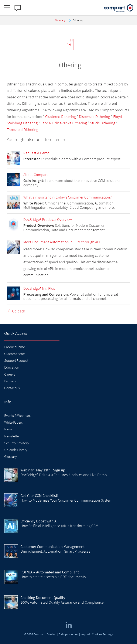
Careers (10, 374)
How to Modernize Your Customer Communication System (66, 500)
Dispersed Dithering (95, 117)
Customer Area (15, 354)
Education (12, 367)
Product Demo (15, 347)
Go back (18, 311)
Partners (10, 381)
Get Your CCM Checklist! (39, 496)
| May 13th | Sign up (43, 470)
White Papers (13, 422)
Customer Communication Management (52, 547)
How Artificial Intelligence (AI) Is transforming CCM (59, 526)
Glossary (10, 457)
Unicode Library (16, 450)
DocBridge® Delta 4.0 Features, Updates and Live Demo (64, 475)
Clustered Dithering (61, 117)
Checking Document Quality (43, 598)
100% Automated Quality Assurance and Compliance (62, 602)
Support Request (16, 360)
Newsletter (12, 436)
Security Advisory (17, 443)
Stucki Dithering (103, 123)
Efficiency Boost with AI (39, 521)
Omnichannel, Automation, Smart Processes (55, 551)
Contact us (12, 388)
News (8, 429)
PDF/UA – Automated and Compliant (50, 572)
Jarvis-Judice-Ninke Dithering (64, 123)
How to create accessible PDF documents (53, 577)
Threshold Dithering (23, 130)
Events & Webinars (17, 416)
